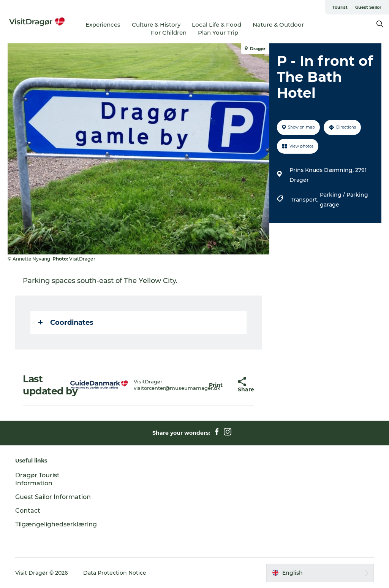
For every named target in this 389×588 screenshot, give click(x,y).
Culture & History (156, 25)
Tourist (340, 7)
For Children (169, 33)
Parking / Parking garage (344, 200)
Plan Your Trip (218, 33)
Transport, (305, 200)
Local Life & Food (217, 25)
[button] (216, 385)
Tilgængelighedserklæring (56, 524)
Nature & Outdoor (278, 25)
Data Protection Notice (115, 573)
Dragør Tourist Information (37, 479)
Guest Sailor (368, 7)
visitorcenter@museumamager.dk (177, 388)
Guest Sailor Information (53, 497)
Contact (28, 511)
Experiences (103, 25)
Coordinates (66, 323)
